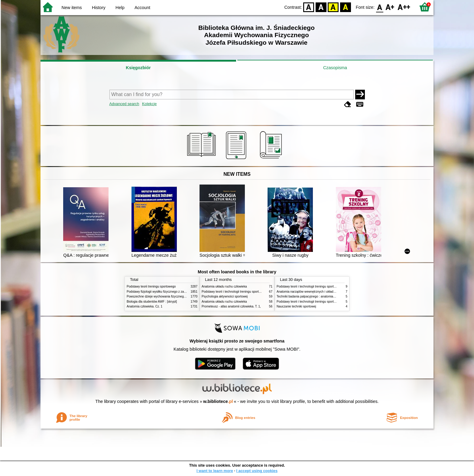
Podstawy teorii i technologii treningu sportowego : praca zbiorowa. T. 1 (325, 302)
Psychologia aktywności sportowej (225, 296)
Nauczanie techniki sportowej (296, 306)
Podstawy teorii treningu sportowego (151, 286)
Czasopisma (335, 68)
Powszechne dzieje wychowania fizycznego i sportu (161, 296)
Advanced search (124, 104)
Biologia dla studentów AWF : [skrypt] (152, 302)
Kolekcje (149, 104)
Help (120, 8)
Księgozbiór (138, 68)
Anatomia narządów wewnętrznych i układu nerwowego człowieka (321, 292)
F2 (404, 7)
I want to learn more (215, 471)
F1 (390, 7)
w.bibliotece (218, 401)
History (99, 8)
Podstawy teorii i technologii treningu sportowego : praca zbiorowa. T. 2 (250, 292)
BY (345, 7)
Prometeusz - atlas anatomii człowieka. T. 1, (231, 306)
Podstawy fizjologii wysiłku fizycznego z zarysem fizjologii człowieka (172, 292)
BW (321, 7)
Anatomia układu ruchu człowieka (224, 286)
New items (72, 8)
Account (142, 8)
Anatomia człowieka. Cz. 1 (144, 306)
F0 (380, 7)
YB (333, 7)
